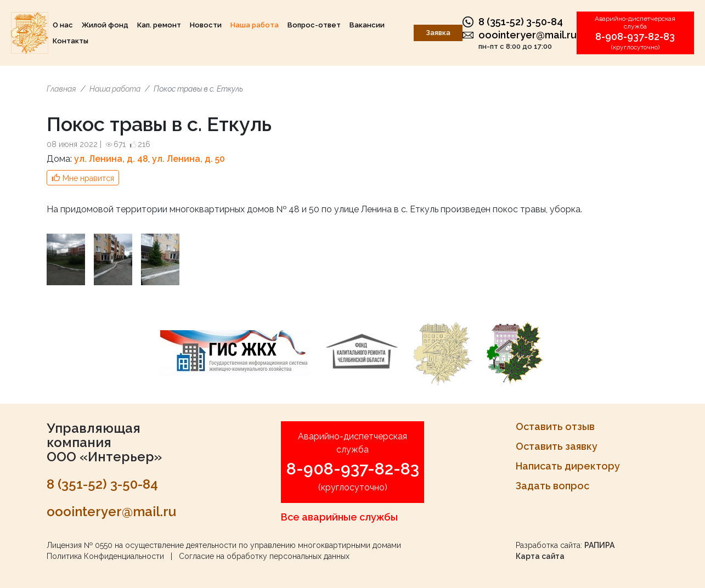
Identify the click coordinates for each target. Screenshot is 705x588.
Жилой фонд (105, 25)
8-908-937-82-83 (635, 36)
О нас (63, 25)
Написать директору (568, 466)
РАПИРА (599, 545)
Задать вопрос (552, 486)
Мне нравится (88, 178)
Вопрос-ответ (314, 25)
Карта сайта (540, 556)
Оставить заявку (557, 446)
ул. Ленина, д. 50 (188, 159)
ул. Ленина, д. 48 (111, 159)
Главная (61, 89)
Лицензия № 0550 (80, 545)
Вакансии (367, 25)
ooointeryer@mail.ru (528, 35)
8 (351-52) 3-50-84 (521, 22)
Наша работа (255, 25)
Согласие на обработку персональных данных (264, 556)
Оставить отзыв (555, 426)
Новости (206, 25)
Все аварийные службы (339, 517)
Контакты (70, 41)
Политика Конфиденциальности (105, 556)
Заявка (438, 33)
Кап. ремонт (159, 25)
